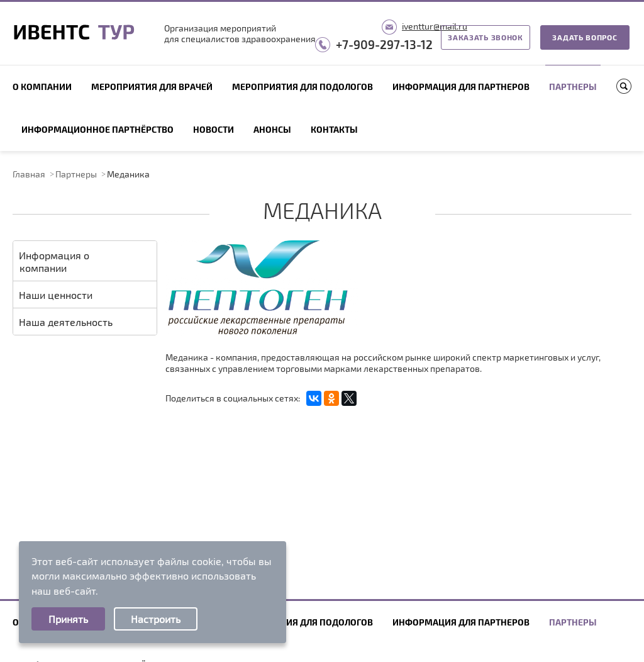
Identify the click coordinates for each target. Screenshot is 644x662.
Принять (68, 619)
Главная (29, 174)
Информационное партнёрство (97, 129)
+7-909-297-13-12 (384, 44)
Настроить (156, 619)
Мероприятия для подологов (303, 87)
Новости (214, 129)
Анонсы (272, 129)
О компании (42, 87)
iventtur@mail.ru (435, 26)
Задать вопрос (585, 37)
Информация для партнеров (461, 87)
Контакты (334, 129)
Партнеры (573, 87)
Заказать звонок (486, 37)
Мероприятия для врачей (152, 87)
